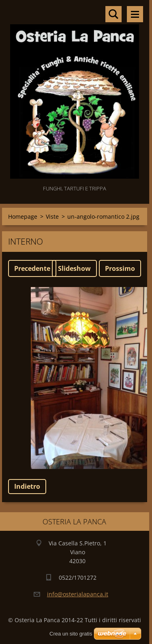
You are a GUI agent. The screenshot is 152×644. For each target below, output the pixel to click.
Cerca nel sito (113, 14)
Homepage (23, 216)
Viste (52, 216)
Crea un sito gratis (71, 634)
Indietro (27, 486)
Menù (135, 14)
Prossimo (120, 268)
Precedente (32, 268)
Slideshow (74, 268)
